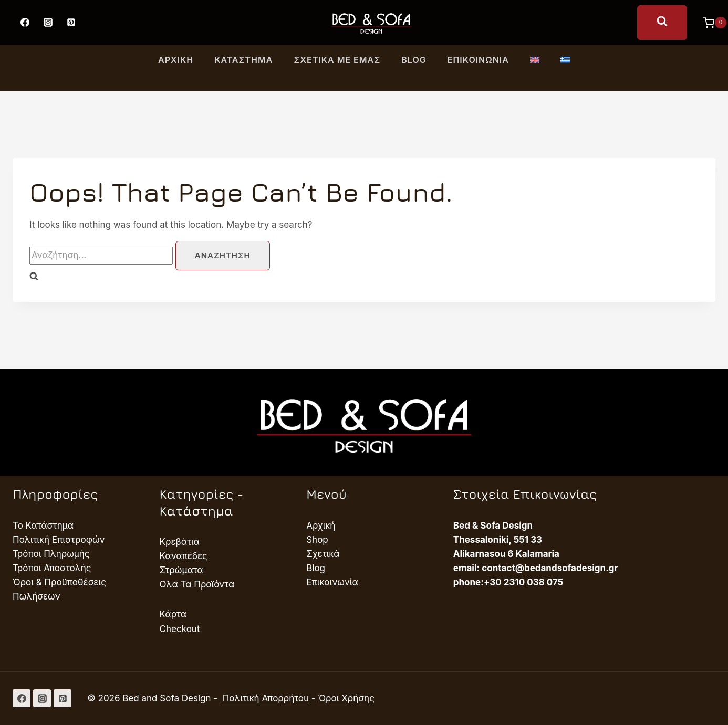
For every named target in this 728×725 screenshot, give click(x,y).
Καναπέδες (184, 556)
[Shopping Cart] (709, 23)
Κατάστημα (243, 60)
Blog (414, 60)
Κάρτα (173, 614)
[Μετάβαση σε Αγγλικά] (535, 60)
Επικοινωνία (478, 60)
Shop (317, 540)
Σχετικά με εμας (337, 60)
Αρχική (176, 60)
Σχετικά (323, 554)
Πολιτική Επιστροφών (59, 540)
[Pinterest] (71, 23)
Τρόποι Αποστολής (52, 568)
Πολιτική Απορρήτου (266, 698)
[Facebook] (25, 23)
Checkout (180, 629)
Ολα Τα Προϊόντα (197, 584)
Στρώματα (181, 570)
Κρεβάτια (180, 542)
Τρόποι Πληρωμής (51, 554)
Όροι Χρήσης (346, 698)
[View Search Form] (662, 23)
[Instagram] (48, 23)
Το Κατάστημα (43, 526)
